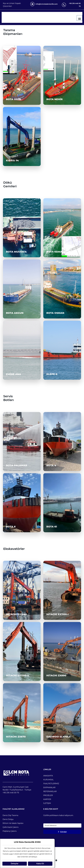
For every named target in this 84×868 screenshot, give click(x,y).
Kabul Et (40, 864)
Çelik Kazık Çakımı (11, 827)
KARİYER (47, 799)
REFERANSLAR (50, 791)
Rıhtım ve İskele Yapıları (13, 823)
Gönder (62, 832)
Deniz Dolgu (8, 819)
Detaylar (15, 864)
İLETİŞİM (47, 803)
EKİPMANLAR (49, 788)
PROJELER (48, 795)
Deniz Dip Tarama (10, 815)
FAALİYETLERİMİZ (51, 784)
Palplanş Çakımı (10, 831)
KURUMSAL (48, 780)
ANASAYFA (48, 776)
